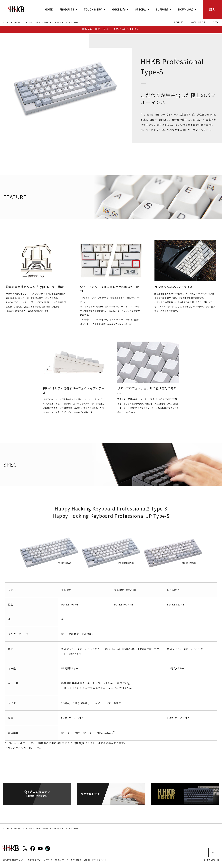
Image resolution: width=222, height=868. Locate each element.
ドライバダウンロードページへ (23, 748)
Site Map (76, 860)
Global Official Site (95, 860)
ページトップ (213, 852)
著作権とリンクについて (40, 860)
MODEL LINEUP (198, 22)
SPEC (216, 22)
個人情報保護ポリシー (14, 860)
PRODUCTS (19, 22)
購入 (213, 9)
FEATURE (179, 22)
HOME (49, 9)
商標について (62, 860)
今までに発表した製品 (38, 22)
